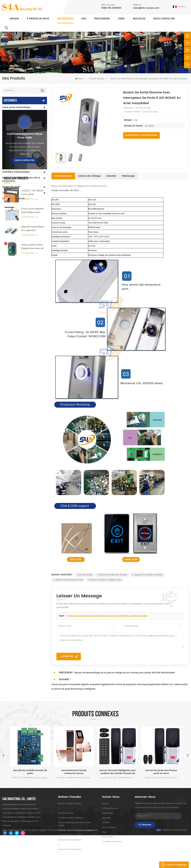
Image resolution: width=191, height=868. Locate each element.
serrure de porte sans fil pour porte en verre (161, 772)
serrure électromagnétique (17, 134)
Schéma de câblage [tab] (89, 176)
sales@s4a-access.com (146, 8)
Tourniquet (8, 193)
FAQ (84, 19)
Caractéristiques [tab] (63, 176)
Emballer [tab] (111, 176)
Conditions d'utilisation (112, 842)
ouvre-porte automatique (16, 107)
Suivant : (61, 679)
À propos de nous (38, 19)
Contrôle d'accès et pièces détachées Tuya (17, 121)
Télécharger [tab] (128, 176)
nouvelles (139, 19)
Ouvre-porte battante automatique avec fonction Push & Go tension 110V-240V (32, 307)
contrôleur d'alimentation (16, 172)
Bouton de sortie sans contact (112, 575)
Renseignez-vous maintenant (141, 135)
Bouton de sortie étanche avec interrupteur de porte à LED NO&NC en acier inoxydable (107, 616)
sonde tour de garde (13, 198)
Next (188, 755)
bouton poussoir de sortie (70, 804)
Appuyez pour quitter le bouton (147, 575)
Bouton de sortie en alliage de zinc (105, 580)
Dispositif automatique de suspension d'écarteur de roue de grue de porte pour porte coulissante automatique (33, 325)
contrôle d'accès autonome (17, 140)
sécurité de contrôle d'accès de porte (30, 772)
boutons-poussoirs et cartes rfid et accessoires (21, 179)
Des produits (65, 19)
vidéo (121, 19)
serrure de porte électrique (17, 151)
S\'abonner (145, 825)
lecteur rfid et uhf (11, 157)
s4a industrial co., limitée (19, 799)
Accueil (105, 804)
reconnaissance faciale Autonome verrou (74, 772)
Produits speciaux (97, 79)
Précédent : (63, 673)
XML (69, 863)
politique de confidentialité (86, 863)
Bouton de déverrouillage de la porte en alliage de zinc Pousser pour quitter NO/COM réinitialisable (125, 673)
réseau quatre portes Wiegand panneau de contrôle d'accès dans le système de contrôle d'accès (33, 343)
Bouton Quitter (85, 575)
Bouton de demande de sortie (68, 580)
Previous (3, 755)
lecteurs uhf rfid (11, 145)
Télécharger (102, 19)
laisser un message (173, 865)
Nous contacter (164, 19)
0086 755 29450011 (111, 8)
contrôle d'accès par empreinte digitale (76, 830)
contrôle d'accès (66, 813)
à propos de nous (110, 808)
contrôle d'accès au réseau (17, 128)
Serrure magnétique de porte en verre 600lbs (75, 824)
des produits (108, 813)
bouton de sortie (11, 187)
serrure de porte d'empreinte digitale (18, 164)
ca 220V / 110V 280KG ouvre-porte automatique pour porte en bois (32, 289)
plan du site (107, 837)
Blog (104, 832)
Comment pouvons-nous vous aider (25, 232)
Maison (14, 19)
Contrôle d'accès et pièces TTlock (20, 113)
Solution (106, 823)
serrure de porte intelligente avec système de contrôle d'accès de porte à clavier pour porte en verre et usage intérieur (118, 772)
